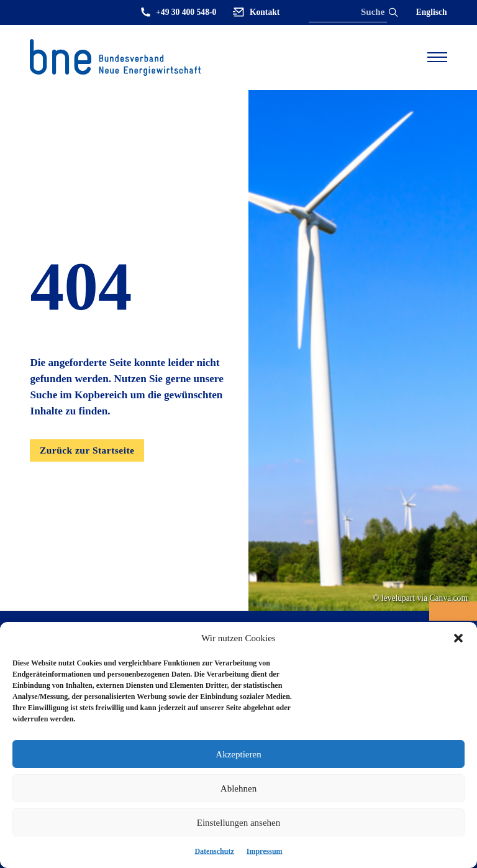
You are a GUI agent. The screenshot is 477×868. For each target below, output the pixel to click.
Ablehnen (238, 788)
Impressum (265, 851)
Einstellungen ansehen (239, 823)
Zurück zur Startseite (87, 450)
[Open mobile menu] (437, 57)
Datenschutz (214, 851)
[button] (458, 638)
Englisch (432, 12)
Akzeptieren (238, 754)
